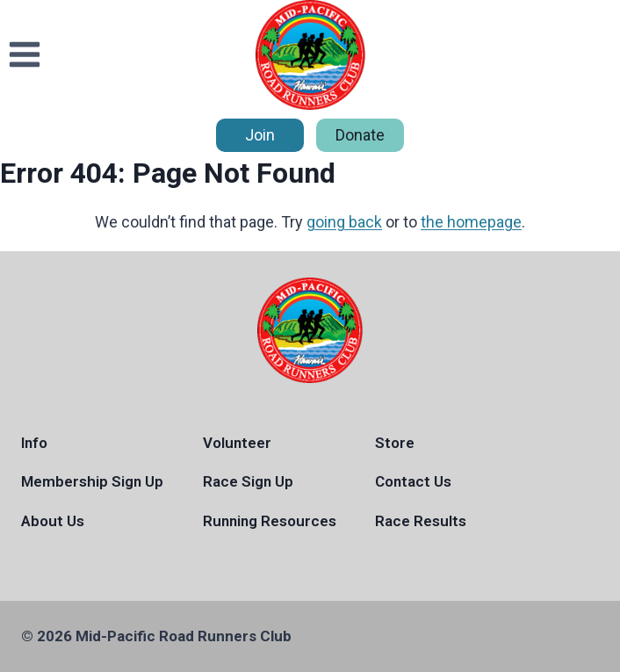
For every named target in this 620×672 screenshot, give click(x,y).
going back (344, 222)
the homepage (471, 222)
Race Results (421, 521)
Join (260, 135)
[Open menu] (25, 55)
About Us (53, 521)
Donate (360, 135)
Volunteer (237, 443)
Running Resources (270, 521)
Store (395, 443)
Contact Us (413, 481)
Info (34, 443)
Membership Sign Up (92, 481)
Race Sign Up (248, 481)
